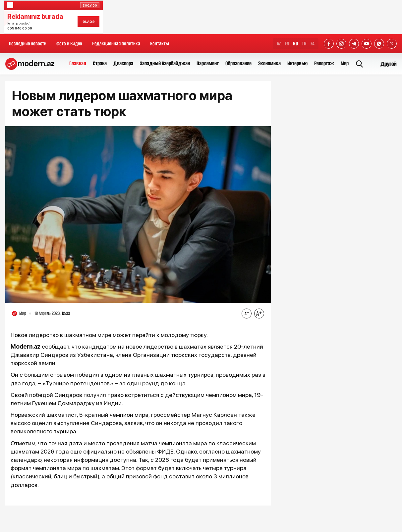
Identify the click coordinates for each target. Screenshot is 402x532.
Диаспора (123, 63)
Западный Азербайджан (165, 63)
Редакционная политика (116, 44)
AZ (279, 44)
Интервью (297, 63)
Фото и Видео (69, 44)
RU (295, 44)
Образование (238, 63)
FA (313, 44)
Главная (78, 63)
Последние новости (28, 44)
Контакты (160, 44)
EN (287, 44)
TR (304, 44)
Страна (100, 63)
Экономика (269, 63)
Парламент (208, 63)
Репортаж (324, 63)
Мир (345, 63)
